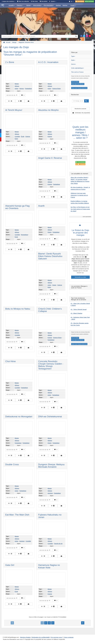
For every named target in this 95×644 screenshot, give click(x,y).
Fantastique (28, 89)
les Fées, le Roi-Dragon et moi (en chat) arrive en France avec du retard (80, 209)
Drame (50, 232)
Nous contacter (69, 637)
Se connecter (80, 162)
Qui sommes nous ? (57, 637)
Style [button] (73, 60)
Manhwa (58, 5)
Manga (29, 5)
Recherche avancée (80, 109)
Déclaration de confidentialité (41, 637)
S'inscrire (80, 164)
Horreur (22, 89)
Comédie (17, 136)
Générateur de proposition (82, 113)
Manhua (65, 5)
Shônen (17, 86)
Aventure (50, 493)
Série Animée (37, 5)
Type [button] (73, 56)
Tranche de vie (58, 544)
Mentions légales (25, 637)
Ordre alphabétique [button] (78, 68)
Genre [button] (74, 64)
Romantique (24, 235)
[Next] (83, 623)
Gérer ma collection (24, 1)
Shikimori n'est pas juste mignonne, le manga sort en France (79, 195)
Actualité (12, 5)
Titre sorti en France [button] (77, 72)
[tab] (80, 56)
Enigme (50, 136)
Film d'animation (49, 5)
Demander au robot (80, 277)
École (23, 136)
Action (16, 89)
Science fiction (56, 89)
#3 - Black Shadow (76, 313)
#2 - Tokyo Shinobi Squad (79, 309)
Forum (73, 5)
